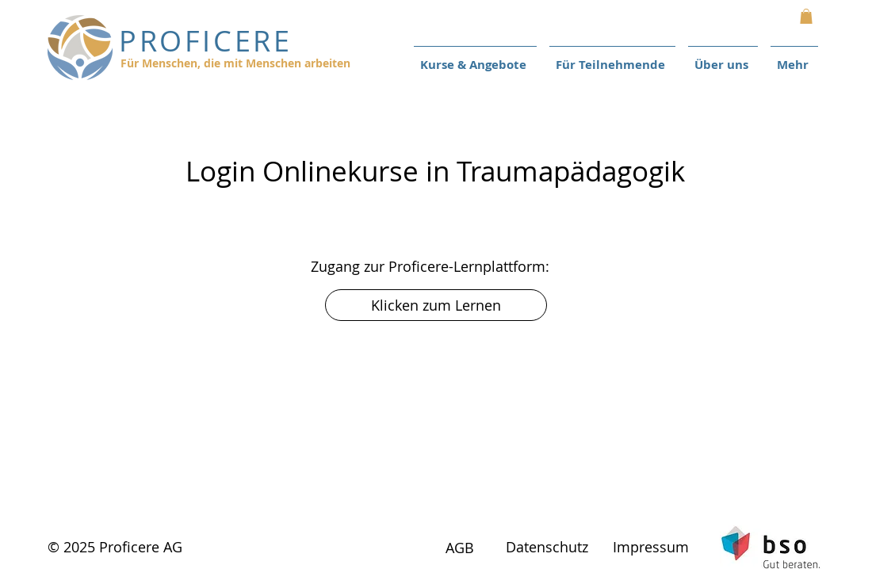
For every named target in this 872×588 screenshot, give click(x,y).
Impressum (651, 547)
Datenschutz (547, 547)
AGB (460, 548)
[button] (806, 16)
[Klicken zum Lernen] (436, 305)
